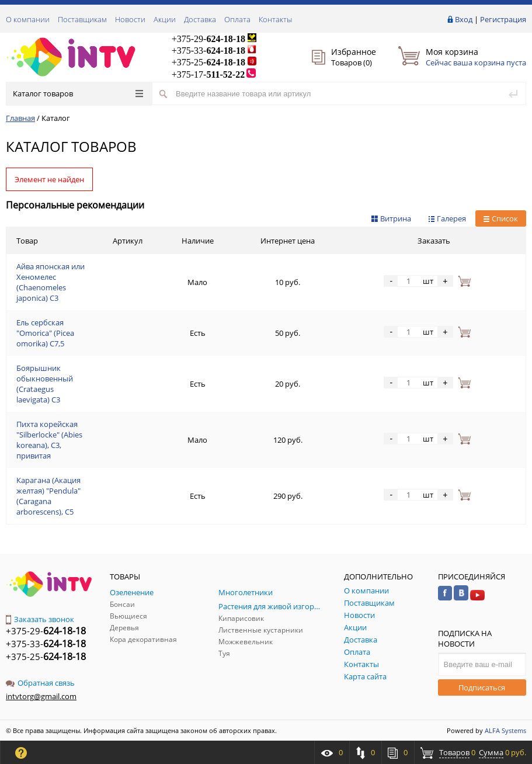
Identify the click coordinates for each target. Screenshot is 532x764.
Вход (464, 19)
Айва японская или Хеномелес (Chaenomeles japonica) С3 (51, 282)
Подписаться (482, 687)
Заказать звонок (40, 619)
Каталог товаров (78, 93)
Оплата (237, 19)
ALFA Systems (505, 730)
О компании (28, 19)
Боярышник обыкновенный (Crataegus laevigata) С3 (45, 384)
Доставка (200, 19)
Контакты (275, 19)
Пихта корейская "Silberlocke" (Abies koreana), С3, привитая (49, 440)
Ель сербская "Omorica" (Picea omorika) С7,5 (45, 333)
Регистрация (503, 19)
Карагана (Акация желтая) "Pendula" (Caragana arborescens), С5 (48, 496)
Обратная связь (40, 683)
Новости (130, 19)
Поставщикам (82, 19)
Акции (165, 19)
